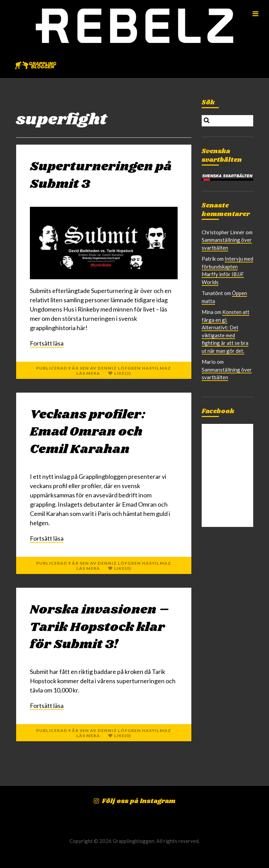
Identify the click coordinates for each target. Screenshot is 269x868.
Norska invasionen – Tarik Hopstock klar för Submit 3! (100, 627)
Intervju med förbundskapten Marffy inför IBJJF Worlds (227, 270)
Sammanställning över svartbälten (227, 374)
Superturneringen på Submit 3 (101, 175)
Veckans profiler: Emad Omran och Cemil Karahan (88, 432)
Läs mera (88, 373)
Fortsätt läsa (47, 343)
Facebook (218, 412)
